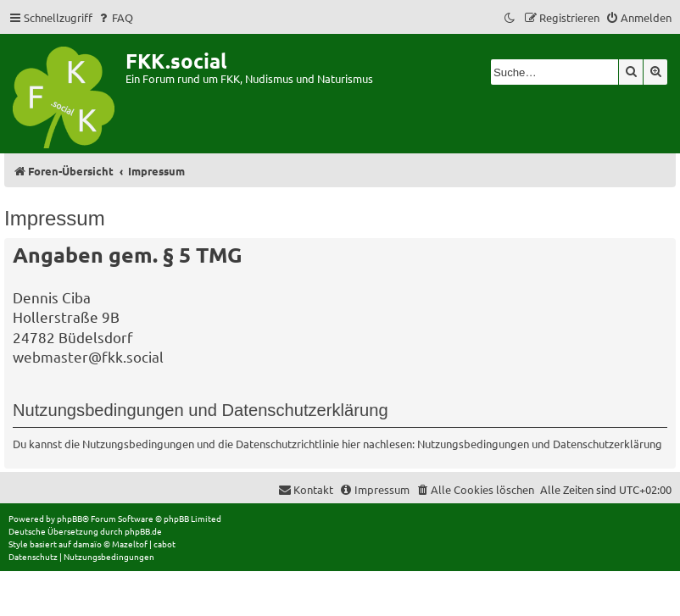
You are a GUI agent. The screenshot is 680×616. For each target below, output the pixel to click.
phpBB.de (143, 531)
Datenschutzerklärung (608, 444)
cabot (164, 544)
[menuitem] (115, 17)
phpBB (70, 518)
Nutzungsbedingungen (473, 444)
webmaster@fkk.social (88, 356)
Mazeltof (130, 544)
